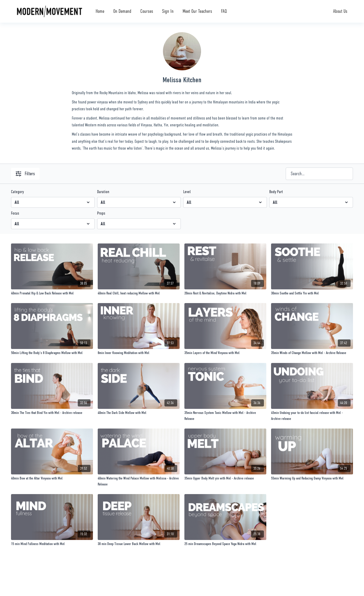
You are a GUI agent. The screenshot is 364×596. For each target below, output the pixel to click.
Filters (25, 174)
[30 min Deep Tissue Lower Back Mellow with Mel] (139, 544)
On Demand (122, 11)
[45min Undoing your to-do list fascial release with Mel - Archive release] (312, 416)
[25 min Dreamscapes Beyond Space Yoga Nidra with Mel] (225, 544)
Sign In (168, 11)
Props (101, 213)
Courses (147, 11)
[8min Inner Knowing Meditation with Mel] (139, 353)
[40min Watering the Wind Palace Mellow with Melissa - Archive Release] (139, 481)
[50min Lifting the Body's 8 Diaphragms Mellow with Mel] (52, 353)
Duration (103, 192)
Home (100, 11)
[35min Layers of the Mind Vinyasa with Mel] (225, 353)
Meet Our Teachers (197, 11)
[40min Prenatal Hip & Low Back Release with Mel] (52, 293)
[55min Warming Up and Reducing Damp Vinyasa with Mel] (312, 478)
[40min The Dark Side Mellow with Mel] (139, 413)
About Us (340, 11)
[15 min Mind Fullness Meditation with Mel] (52, 544)
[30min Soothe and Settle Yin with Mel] (312, 293)
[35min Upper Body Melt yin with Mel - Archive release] (225, 478)
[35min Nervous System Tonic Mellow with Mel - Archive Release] (225, 416)
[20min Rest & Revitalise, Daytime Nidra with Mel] (225, 293)
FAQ (224, 11)
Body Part (276, 192)
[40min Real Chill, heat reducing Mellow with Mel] (139, 293)
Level (187, 192)
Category (17, 192)
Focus (15, 213)
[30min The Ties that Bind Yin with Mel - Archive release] (52, 413)
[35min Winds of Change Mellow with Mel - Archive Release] (312, 353)
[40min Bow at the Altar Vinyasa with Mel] (52, 478)
